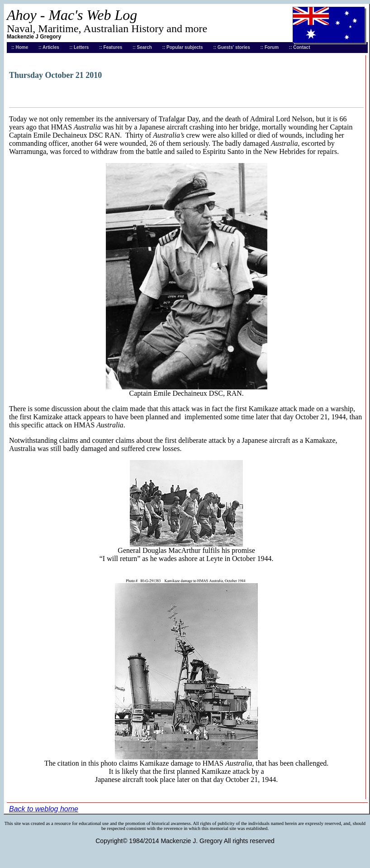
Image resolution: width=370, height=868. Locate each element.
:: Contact (300, 47)
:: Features (111, 47)
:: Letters (79, 47)
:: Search (142, 47)
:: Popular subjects (183, 47)
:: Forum (270, 47)
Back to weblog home (44, 809)
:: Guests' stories (231, 47)
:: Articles (49, 47)
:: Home (20, 47)
